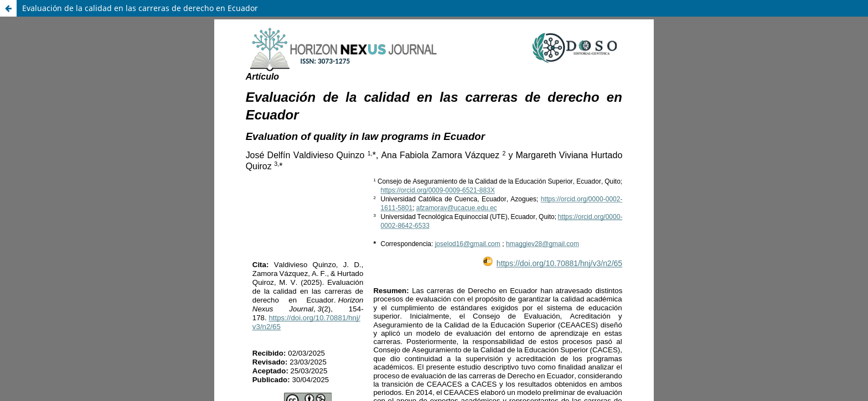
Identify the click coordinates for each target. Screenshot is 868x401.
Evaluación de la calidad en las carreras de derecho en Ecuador (140, 8)
